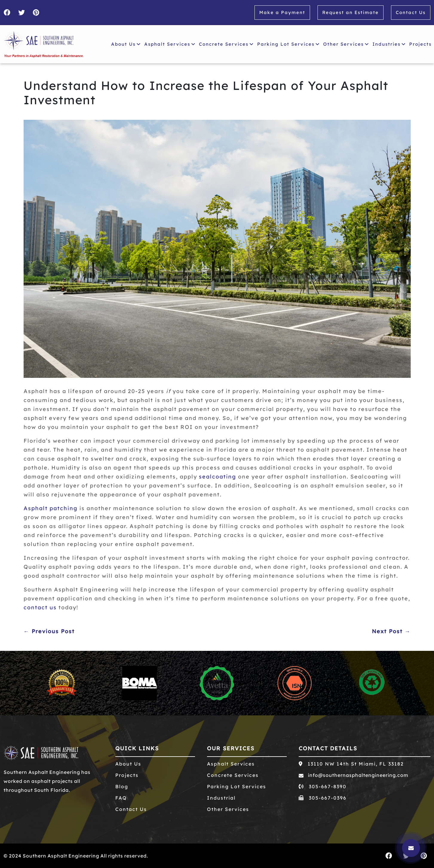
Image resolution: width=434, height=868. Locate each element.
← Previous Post (49, 631)
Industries (389, 44)
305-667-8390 (323, 786)
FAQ (121, 798)
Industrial (221, 798)
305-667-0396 (323, 798)
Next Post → (391, 631)
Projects (422, 43)
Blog (122, 786)
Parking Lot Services (288, 44)
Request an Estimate (351, 12)
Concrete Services (226, 44)
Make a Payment (282, 12)
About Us (126, 44)
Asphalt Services (170, 44)
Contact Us (411, 12)
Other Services (346, 44)
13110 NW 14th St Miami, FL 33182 (351, 764)
